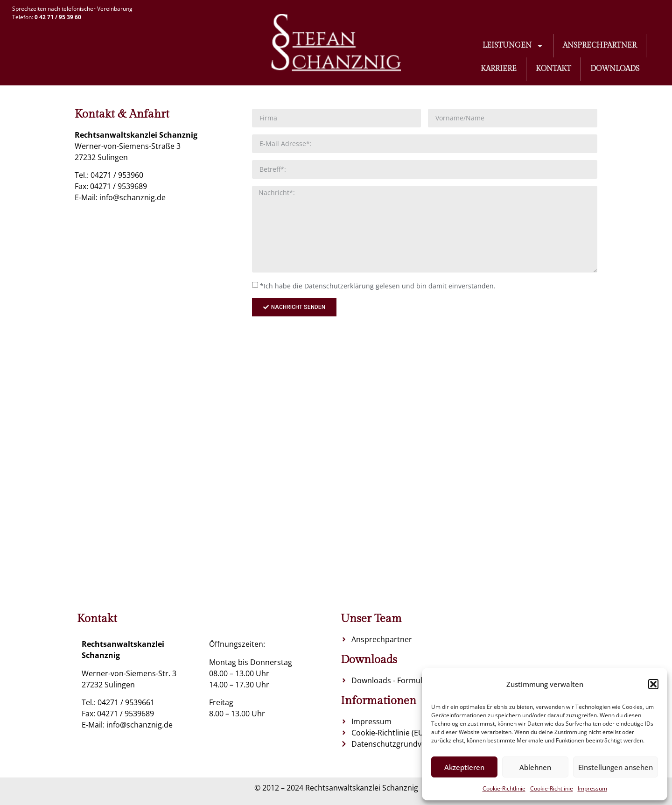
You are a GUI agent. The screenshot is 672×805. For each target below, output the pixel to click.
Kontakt (553, 69)
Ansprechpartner (600, 45)
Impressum (592, 788)
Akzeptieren (464, 767)
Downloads (615, 69)
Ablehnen (535, 767)
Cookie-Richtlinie (504, 788)
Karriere (499, 69)
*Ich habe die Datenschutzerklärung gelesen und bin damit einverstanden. (378, 286)
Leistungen (513, 46)
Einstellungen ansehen (616, 767)
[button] (653, 684)
